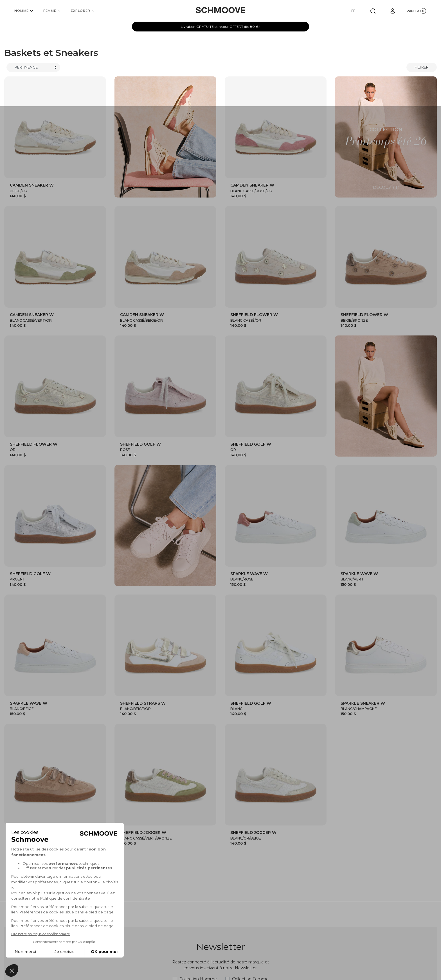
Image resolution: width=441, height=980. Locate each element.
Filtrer (422, 67)
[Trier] (33, 67)
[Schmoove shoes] (220, 10)
